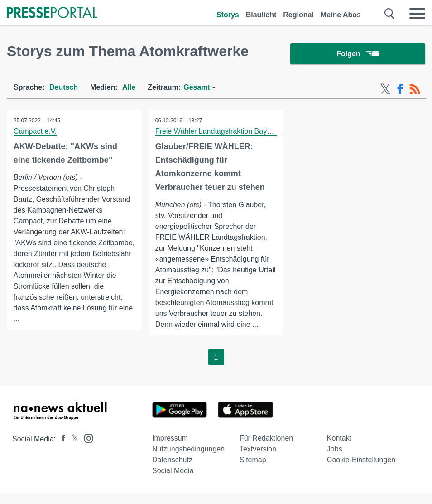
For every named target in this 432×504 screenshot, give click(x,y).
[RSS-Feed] (415, 90)
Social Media (173, 471)
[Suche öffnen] (390, 14)
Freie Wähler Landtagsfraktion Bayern (216, 132)
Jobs (335, 449)
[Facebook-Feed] (400, 90)
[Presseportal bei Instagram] (86, 438)
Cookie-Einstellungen (361, 460)
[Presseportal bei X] (72, 439)
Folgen (358, 54)
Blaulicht (261, 15)
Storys (228, 15)
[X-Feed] (385, 90)
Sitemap (253, 460)
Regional (298, 15)
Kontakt (339, 439)
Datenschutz (172, 460)
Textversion (258, 449)
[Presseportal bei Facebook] (61, 439)
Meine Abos (341, 15)
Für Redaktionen (266, 439)
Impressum (170, 439)
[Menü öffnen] (417, 14)
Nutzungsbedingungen (188, 449)
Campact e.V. (35, 132)
